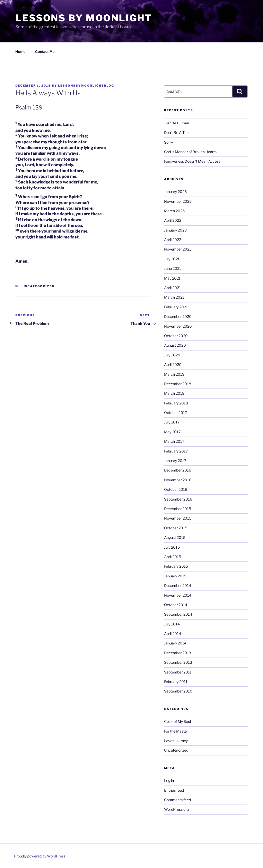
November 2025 (178, 201)
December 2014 (178, 585)
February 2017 (176, 451)
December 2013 (178, 653)
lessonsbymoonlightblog (86, 86)
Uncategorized (39, 286)
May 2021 (172, 278)
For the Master (176, 731)
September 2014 (178, 614)
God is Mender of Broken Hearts (190, 152)
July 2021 (172, 259)
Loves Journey (176, 741)
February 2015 (176, 566)
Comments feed (177, 800)
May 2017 (172, 432)
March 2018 (174, 393)
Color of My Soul (177, 721)
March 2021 (174, 297)
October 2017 (176, 413)
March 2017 (174, 441)
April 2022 (173, 240)
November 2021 (178, 249)
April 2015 (173, 557)
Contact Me (45, 52)
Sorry (168, 142)
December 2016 (178, 470)
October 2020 (176, 336)
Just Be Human (177, 123)
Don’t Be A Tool (177, 132)
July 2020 (172, 355)
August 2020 (175, 345)
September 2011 (178, 672)
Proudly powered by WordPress (40, 856)
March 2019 (174, 374)
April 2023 (173, 220)
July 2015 (172, 547)
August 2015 (175, 537)
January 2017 (175, 461)
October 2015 (176, 528)
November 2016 (178, 480)
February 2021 (176, 307)
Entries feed (174, 790)
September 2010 (178, 691)
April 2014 (173, 634)
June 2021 (173, 268)
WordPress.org (176, 809)
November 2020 (178, 326)
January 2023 (175, 230)
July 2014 (172, 624)
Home (20, 52)
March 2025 (174, 211)
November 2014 (178, 595)
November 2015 (178, 518)
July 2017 (172, 422)
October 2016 (176, 489)
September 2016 (178, 499)
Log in (169, 781)
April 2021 (172, 288)
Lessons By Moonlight (84, 18)
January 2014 (175, 643)
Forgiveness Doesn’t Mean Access (192, 161)
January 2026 (175, 192)
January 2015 (175, 576)
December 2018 (178, 384)
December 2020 (178, 316)
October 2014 (176, 605)
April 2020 (173, 364)
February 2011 (176, 682)
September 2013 (178, 662)
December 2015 (178, 509)
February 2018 (176, 403)
